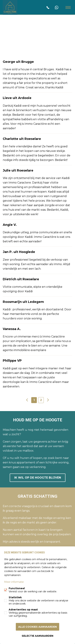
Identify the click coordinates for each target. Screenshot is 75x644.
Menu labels (68, 7)
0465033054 (48, 7)
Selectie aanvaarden (37, 636)
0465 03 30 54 (57, 7)
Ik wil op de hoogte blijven (38, 478)
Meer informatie (14, 582)
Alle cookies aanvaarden (37, 627)
